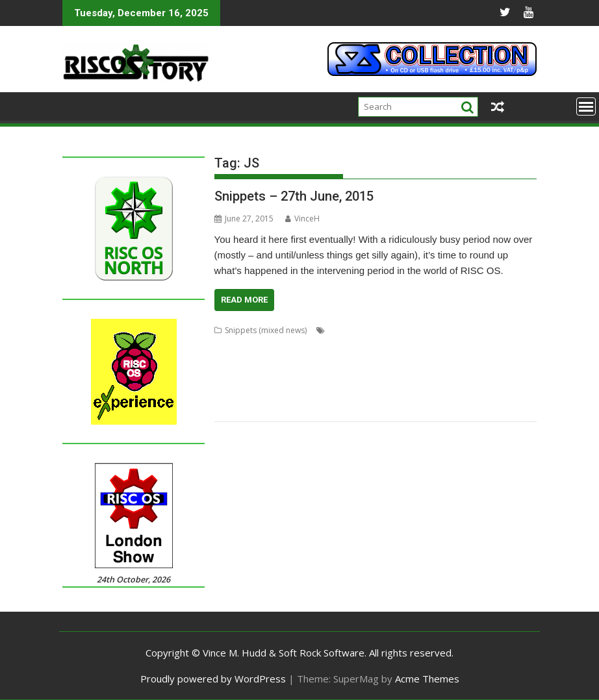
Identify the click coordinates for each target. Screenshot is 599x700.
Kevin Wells (235, 377)
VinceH (302, 219)
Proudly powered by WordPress (213, 679)
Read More (244, 300)
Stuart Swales (275, 408)
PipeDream (294, 393)
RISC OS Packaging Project (437, 393)
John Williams (450, 361)
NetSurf (476, 377)
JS (482, 361)
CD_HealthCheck (495, 330)
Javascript (362, 361)
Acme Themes (427, 679)
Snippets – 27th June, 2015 (294, 196)
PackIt (257, 393)
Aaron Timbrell (356, 330)
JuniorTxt (507, 361)
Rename (370, 393)
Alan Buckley (412, 330)
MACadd (331, 377)
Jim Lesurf (402, 361)
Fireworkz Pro (433, 346)
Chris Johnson (240, 346)
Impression (302, 361)
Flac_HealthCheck (496, 346)
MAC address (285, 377)
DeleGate (343, 346)
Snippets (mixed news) (266, 330)
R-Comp (335, 393)
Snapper (230, 408)
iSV (333, 361)
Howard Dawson (245, 361)
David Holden (296, 346)
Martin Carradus (382, 377)
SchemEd (506, 393)
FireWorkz (384, 346)
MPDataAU (437, 377)
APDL (450, 330)
